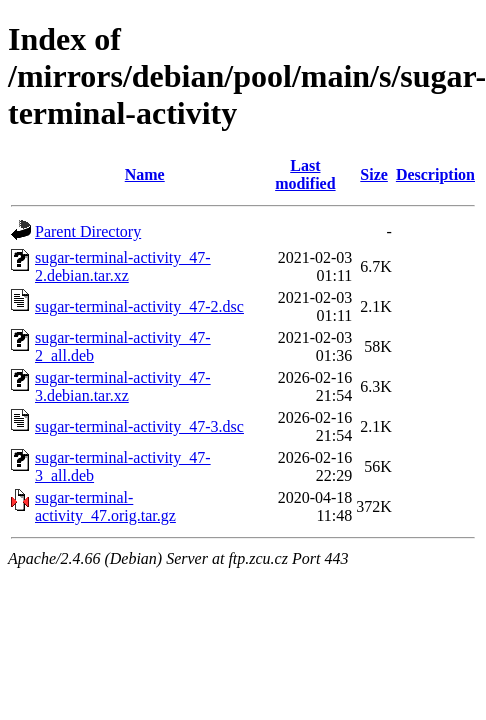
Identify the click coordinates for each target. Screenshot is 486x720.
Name (145, 174)
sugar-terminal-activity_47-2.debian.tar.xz (123, 266)
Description (435, 174)
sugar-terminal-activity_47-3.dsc (139, 426)
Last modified (305, 174)
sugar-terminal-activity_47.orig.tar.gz (105, 506)
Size (374, 174)
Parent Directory (88, 231)
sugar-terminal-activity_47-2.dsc (139, 306)
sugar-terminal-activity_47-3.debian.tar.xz (123, 386)
